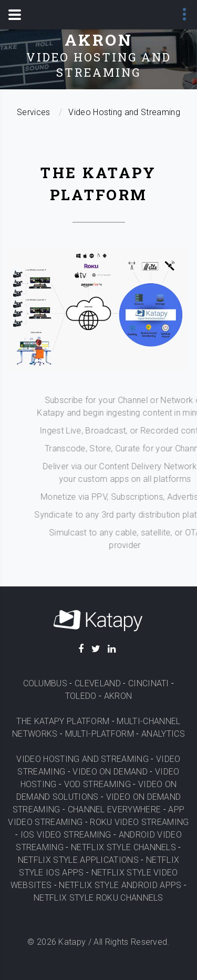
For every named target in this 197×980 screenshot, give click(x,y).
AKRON (118, 696)
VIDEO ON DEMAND (110, 772)
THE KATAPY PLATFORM (63, 721)
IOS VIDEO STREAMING (66, 835)
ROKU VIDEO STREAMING (139, 822)
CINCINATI (149, 683)
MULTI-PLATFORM (100, 734)
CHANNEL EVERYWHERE (115, 809)
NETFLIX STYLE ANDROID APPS (120, 885)
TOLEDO (81, 696)
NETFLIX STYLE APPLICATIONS (78, 860)
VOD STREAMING (97, 784)
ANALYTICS (163, 734)
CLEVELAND (98, 683)
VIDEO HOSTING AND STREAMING (82, 759)
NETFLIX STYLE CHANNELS (123, 847)
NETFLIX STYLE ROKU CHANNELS (98, 898)
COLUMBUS (45, 683)
